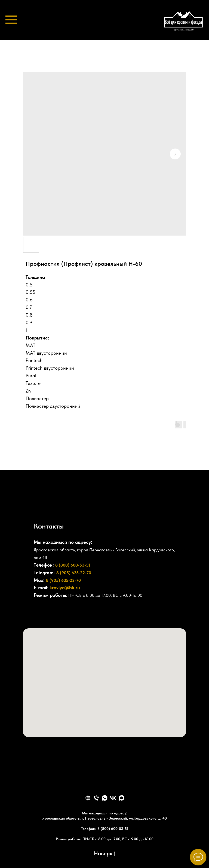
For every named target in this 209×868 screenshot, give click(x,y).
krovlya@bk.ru (65, 587)
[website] (88, 798)
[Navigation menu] (11, 20)
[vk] (113, 798)
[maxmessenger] (122, 798)
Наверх (105, 854)
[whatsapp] (105, 798)
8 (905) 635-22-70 (74, 573)
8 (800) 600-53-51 (73, 565)
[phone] (96, 798)
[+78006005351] (38, 612)
